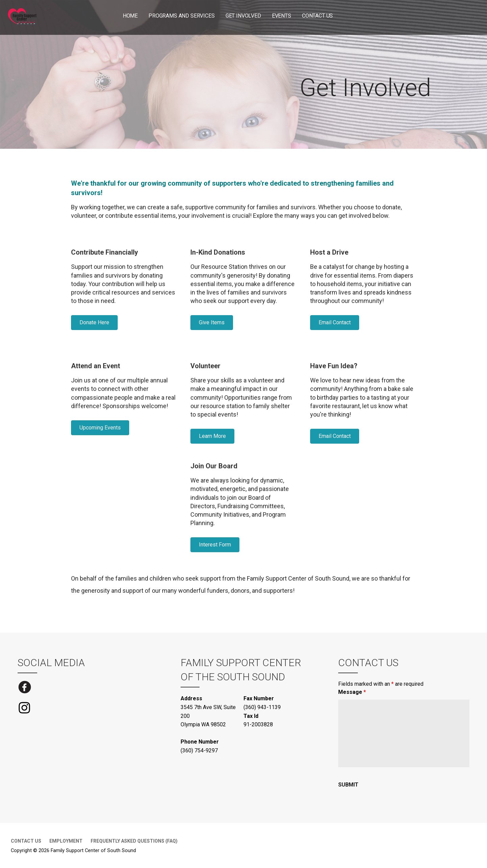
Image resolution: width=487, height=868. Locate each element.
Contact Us (317, 16)
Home (130, 16)
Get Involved (243, 16)
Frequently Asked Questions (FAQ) (134, 841)
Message (352, 692)
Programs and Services (182, 16)
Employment (66, 841)
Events (282, 16)
